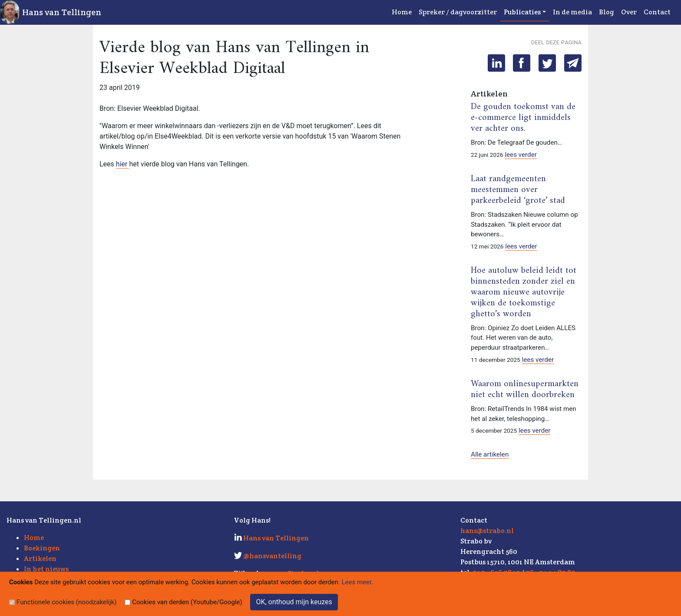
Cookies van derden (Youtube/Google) (187, 602)
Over (629, 12)
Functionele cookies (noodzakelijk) (67, 602)
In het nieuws (46, 569)
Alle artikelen (490, 454)
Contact (657, 12)
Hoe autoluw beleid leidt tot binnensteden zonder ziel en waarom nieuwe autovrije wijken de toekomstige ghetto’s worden (524, 292)
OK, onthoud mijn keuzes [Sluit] (294, 602)
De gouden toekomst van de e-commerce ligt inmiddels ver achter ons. (523, 118)
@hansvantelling (272, 556)
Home (402, 12)
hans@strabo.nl (487, 531)
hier (123, 164)
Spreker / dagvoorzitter (458, 12)
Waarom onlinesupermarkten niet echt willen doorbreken (525, 389)
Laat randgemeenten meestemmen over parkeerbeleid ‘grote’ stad (518, 190)
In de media (572, 12)
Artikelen (40, 558)
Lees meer (357, 582)
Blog (607, 12)
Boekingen (42, 548)
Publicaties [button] (522, 12)
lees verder (521, 155)
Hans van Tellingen (62, 12)
